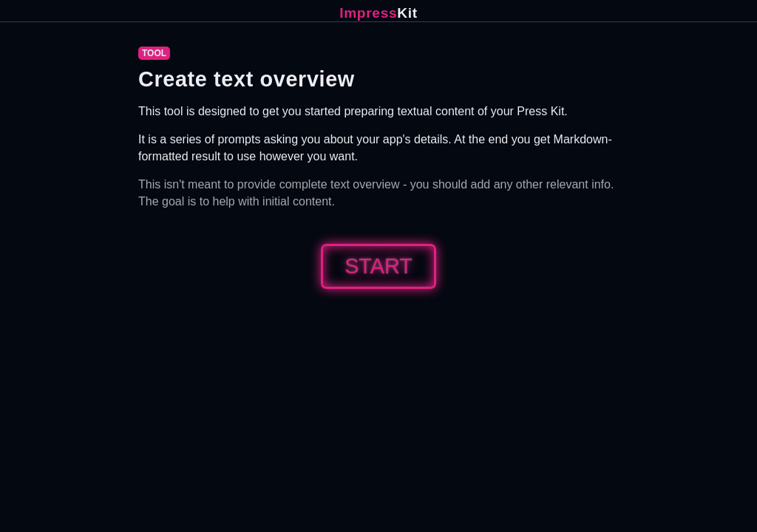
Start (378, 266)
